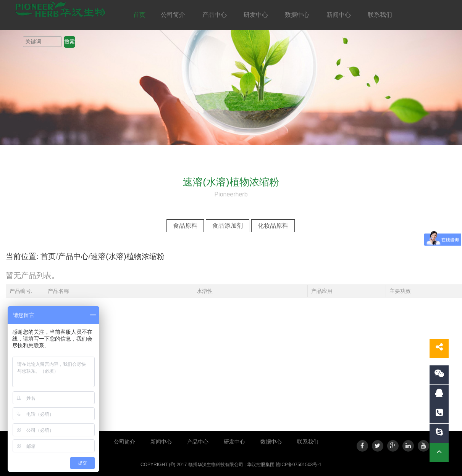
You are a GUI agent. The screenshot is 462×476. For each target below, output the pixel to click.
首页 (139, 15)
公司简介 (174, 15)
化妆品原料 (273, 226)
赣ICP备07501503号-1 (299, 465)
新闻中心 (339, 15)
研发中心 (257, 15)
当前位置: (22, 256)
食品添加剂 (228, 226)
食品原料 (185, 226)
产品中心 (215, 15)
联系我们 (381, 15)
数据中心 (298, 15)
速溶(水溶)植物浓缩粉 (127, 256)
